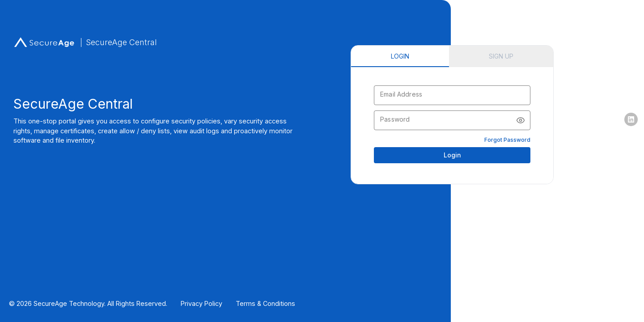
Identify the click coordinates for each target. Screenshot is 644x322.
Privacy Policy (201, 303)
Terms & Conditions (265, 303)
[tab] (400, 56)
